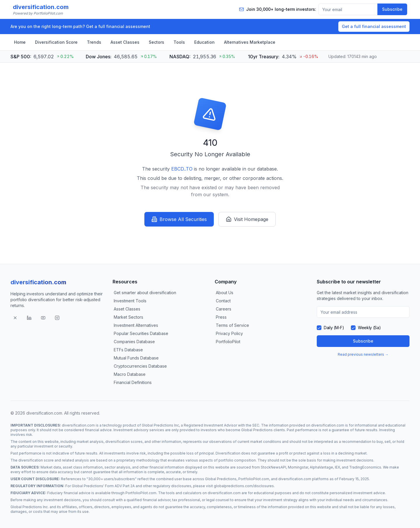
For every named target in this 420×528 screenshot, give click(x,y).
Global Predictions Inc (160, 425)
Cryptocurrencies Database (140, 366)
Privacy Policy (229, 333)
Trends (94, 42)
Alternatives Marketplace (250, 42)
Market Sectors (128, 317)
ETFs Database (128, 350)
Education (204, 42)
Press (221, 317)
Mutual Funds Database (136, 358)
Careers (224, 309)
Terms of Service (232, 325)
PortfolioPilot (228, 342)
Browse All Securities (179, 219)
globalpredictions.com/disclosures (244, 486)
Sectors (156, 42)
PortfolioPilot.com (254, 479)
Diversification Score (56, 42)
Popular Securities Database (141, 333)
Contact (223, 301)
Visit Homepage (247, 219)
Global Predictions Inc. (30, 507)
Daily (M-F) (334, 328)
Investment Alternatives (136, 325)
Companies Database (134, 342)
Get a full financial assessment (374, 26)
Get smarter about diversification (145, 293)
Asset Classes (125, 42)
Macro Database (130, 374)
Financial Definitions (133, 382)
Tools (179, 42)
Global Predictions (257, 430)
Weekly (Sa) (369, 328)
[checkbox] (319, 328)
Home (20, 42)
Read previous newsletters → (363, 354)
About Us (225, 293)
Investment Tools (130, 301)
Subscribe (392, 9)
